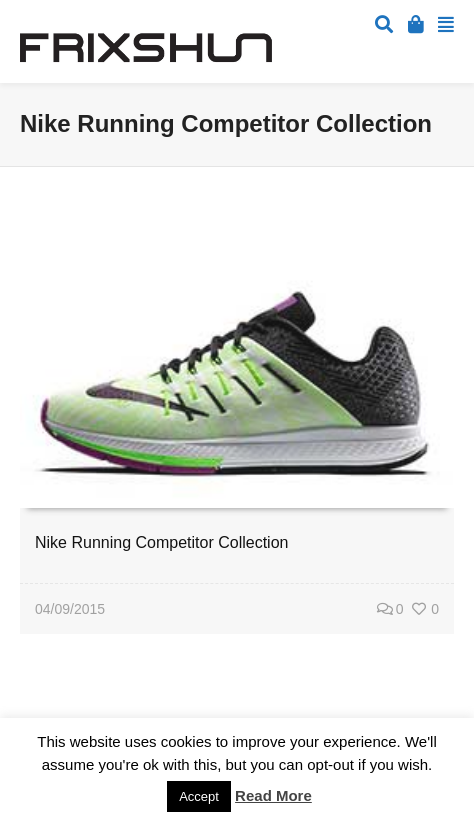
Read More (273, 795)
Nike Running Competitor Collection (161, 542)
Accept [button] (199, 796)
